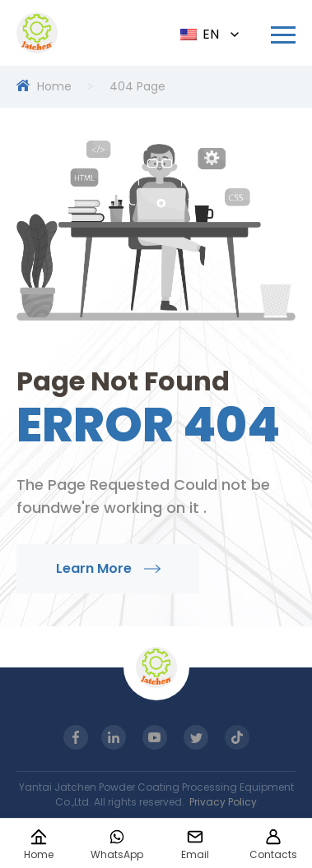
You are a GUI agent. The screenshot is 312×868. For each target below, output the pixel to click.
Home (54, 86)
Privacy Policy (223, 802)
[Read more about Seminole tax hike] (283, 35)
